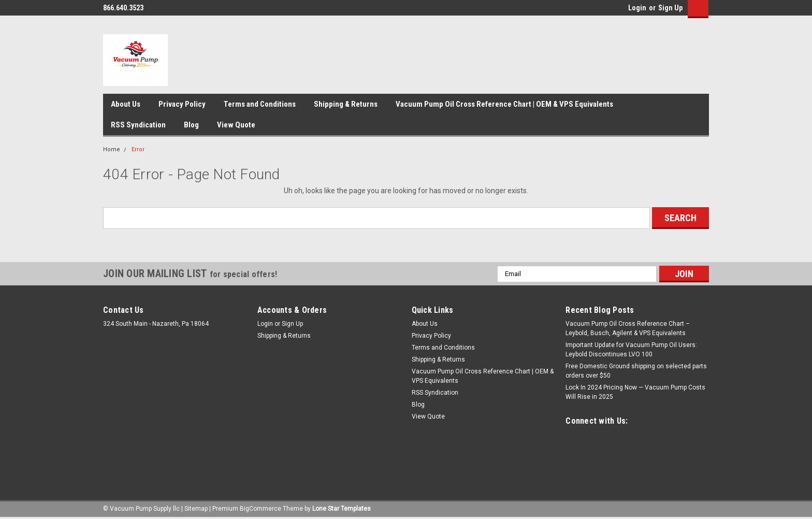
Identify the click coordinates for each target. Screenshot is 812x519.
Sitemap (196, 509)
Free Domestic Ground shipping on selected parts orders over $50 (636, 371)
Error (138, 149)
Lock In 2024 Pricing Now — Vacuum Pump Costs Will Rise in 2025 (635, 392)
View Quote (236, 125)
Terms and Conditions (260, 104)
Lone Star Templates (342, 509)
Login (637, 8)
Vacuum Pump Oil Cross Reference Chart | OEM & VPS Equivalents (504, 104)
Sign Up (670, 8)
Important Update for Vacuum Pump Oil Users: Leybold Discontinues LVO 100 (631, 350)
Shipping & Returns (346, 104)
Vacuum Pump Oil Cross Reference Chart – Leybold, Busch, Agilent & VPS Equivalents (628, 328)
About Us (126, 104)
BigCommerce (260, 509)
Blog (191, 125)
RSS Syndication (138, 125)
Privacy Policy (182, 104)
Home (112, 149)
